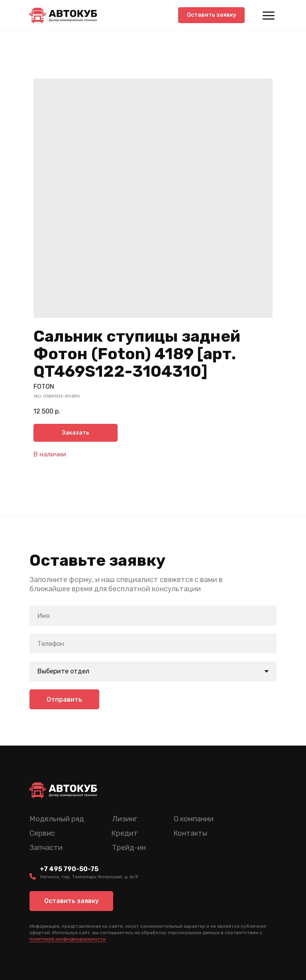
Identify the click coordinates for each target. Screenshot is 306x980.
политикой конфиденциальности (68, 939)
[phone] (153, 643)
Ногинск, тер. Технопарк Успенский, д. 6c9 (89, 877)
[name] (153, 616)
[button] (211, 15)
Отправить (64, 699)
